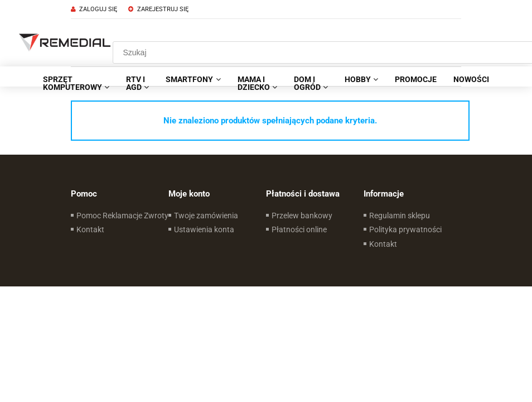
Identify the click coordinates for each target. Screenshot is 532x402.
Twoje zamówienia (206, 216)
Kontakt (90, 229)
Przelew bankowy (302, 216)
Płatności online (299, 229)
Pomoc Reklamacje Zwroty (122, 216)
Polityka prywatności (405, 229)
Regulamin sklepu (400, 216)
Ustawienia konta (204, 229)
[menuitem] (76, 83)
